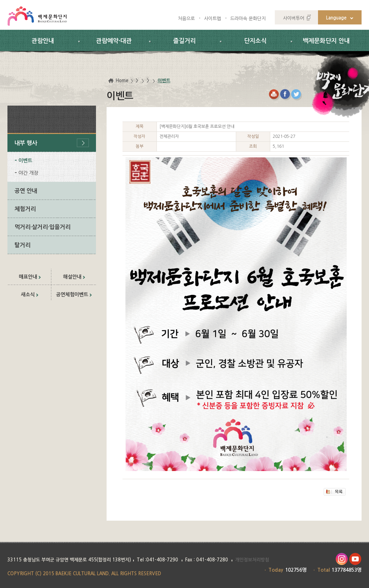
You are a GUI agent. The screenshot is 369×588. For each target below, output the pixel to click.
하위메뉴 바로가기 (0, 0)
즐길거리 (184, 41)
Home (122, 81)
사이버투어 (294, 18)
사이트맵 (212, 19)
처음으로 (186, 19)
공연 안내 (26, 191)
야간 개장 (28, 173)
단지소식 (255, 41)
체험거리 (25, 209)
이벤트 (25, 161)
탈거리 (22, 245)
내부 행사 (26, 143)
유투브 (355, 559)
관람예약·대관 (114, 41)
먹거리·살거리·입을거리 (42, 227)
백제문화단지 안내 (326, 41)
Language (336, 18)
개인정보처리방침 (252, 560)
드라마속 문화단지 (248, 19)
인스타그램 (342, 559)
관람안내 (43, 41)
